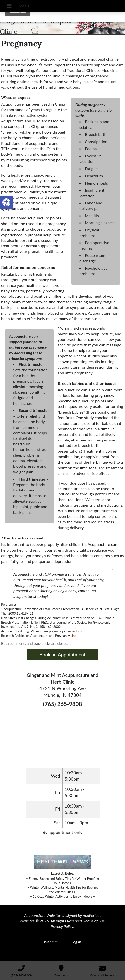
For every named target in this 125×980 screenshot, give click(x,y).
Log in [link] (76, 942)
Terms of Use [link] (94, 921)
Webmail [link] (51, 942)
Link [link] (79, 631)
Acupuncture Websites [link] (43, 915)
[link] (6, 202)
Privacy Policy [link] (62, 926)
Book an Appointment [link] (62, 655)
